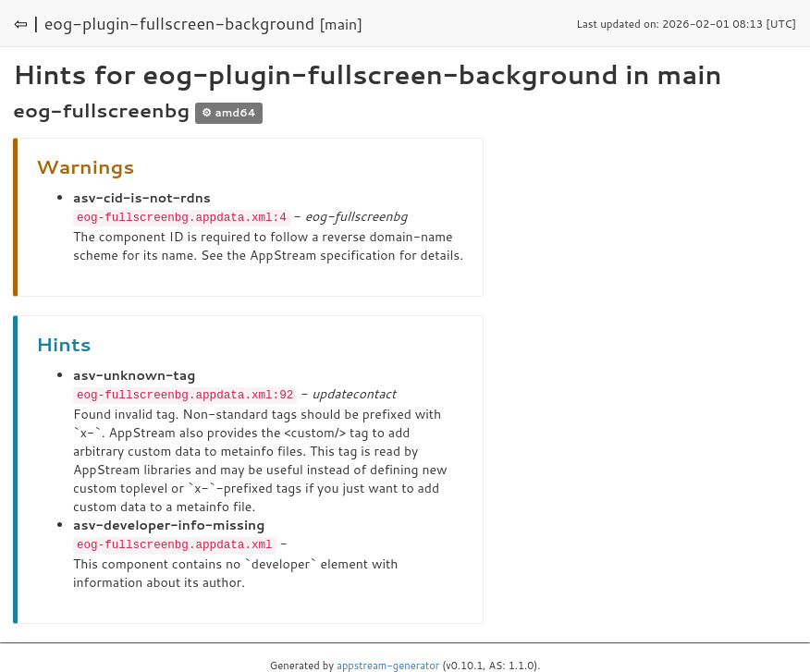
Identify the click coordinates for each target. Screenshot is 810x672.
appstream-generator (388, 663)
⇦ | (27, 23)
